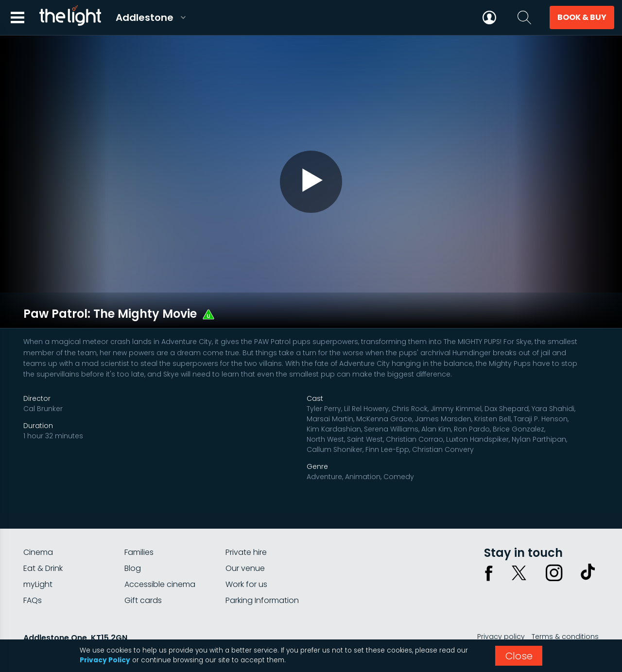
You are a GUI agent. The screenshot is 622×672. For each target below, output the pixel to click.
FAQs (33, 572)
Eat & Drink (43, 540)
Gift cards (143, 572)
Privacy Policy (105, 660)
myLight (38, 556)
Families (139, 524)
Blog (133, 540)
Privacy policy (501, 608)
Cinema (38, 524)
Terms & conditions (565, 608)
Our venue (245, 540)
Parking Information (262, 572)
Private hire (246, 524)
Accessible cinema (160, 556)
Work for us (246, 556)
